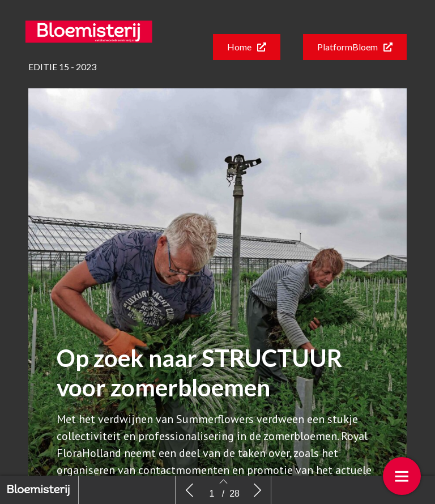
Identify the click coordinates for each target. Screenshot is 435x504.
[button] (247, 47)
